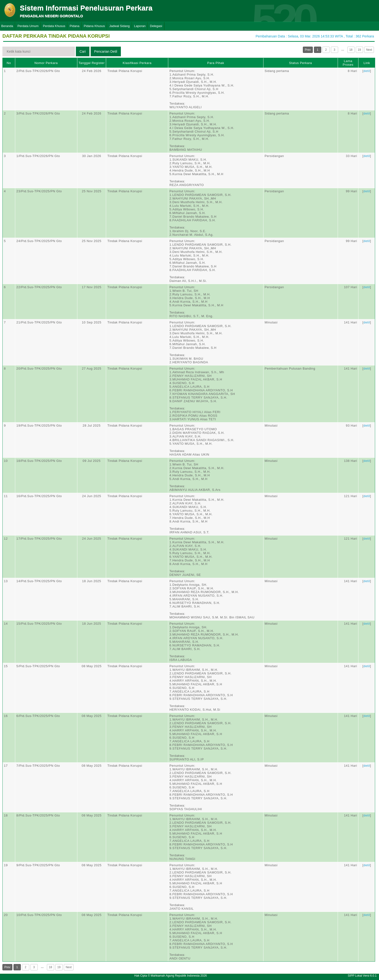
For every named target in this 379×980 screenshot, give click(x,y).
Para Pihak (216, 63)
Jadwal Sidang (120, 26)
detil (367, 71)
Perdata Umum (28, 26)
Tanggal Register (92, 63)
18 (351, 50)
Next (369, 50)
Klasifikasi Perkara (137, 63)
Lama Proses (348, 63)
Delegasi (156, 26)
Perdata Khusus (54, 26)
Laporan (140, 26)
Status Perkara (301, 63)
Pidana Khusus (94, 26)
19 (359, 50)
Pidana (74, 26)
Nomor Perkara (46, 63)
